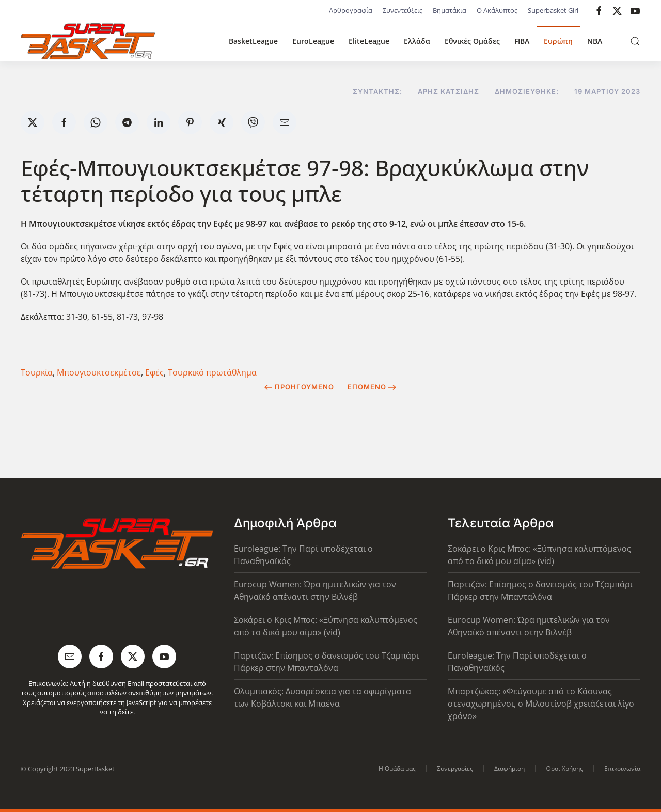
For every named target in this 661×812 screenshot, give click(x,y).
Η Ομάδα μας (397, 768)
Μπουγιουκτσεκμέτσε (99, 372)
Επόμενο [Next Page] (372, 387)
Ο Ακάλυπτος (497, 10)
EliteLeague (369, 41)
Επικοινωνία (622, 768)
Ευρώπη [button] (558, 41)
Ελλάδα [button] (417, 41)
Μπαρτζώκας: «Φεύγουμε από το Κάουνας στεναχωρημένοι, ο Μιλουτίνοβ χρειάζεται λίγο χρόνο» (541, 704)
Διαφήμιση (509, 768)
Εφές (154, 372)
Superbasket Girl (553, 10)
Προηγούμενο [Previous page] (299, 387)
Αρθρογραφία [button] (351, 10)
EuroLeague (313, 41)
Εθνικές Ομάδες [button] (472, 41)
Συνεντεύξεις (403, 10)
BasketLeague (253, 41)
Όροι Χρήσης (564, 768)
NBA (595, 41)
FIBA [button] (522, 41)
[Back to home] (88, 41)
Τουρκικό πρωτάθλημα (212, 372)
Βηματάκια (450, 10)
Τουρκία (37, 372)
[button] (635, 41)
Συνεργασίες (455, 768)
